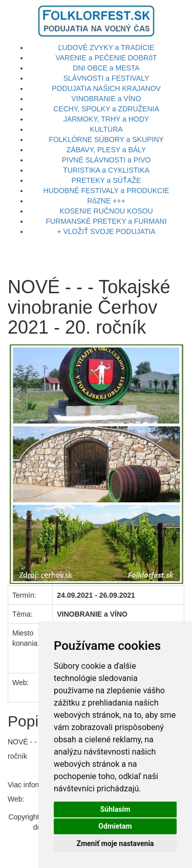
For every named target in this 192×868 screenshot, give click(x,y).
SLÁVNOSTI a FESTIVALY (106, 78)
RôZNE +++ (106, 201)
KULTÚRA (106, 129)
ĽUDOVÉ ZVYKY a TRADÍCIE (106, 48)
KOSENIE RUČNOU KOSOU (106, 211)
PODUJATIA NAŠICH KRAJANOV (106, 88)
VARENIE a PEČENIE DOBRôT (106, 58)
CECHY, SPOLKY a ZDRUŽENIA (106, 109)
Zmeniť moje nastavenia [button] (115, 843)
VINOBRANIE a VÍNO (106, 99)
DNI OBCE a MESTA (106, 68)
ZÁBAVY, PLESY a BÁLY (106, 150)
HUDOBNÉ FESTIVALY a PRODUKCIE (106, 191)
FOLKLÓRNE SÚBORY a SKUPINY (106, 139)
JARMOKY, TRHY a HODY (106, 119)
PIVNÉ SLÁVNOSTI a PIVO (106, 160)
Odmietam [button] (115, 826)
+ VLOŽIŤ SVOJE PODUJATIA (106, 231)
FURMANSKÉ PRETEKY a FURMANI (106, 221)
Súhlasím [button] (115, 809)
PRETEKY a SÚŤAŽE (106, 180)
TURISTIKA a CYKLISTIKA (106, 170)
